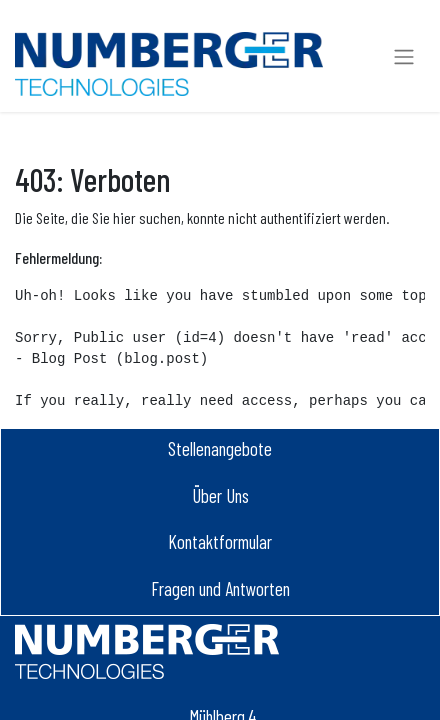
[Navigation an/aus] (404, 56)
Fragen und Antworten (220, 588)
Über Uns (220, 495)
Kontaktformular (220, 541)
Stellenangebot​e (220, 448)
